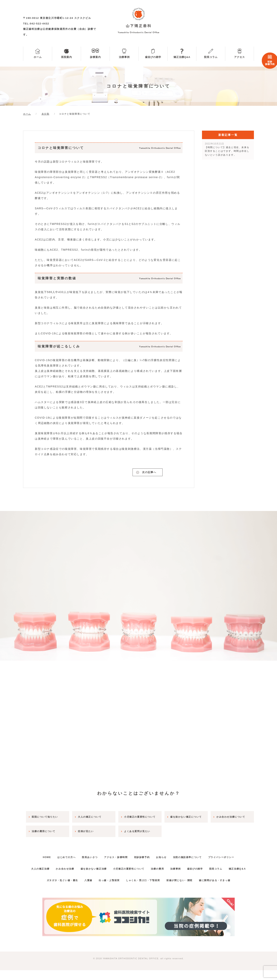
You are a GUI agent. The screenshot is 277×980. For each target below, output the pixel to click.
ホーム (38, 57)
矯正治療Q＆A (138, 879)
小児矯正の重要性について (139, 867)
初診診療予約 (143, 856)
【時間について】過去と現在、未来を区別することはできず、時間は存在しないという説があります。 (227, 149)
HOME (38, 856)
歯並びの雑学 (153, 57)
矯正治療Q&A (182, 57)
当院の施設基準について (194, 856)
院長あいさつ (86, 856)
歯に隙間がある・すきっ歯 (221, 890)
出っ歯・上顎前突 (108, 890)
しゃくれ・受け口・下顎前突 (144, 890)
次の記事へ (149, 473)
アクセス (239, 57)
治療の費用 (170, 867)
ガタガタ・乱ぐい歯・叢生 (56, 890)
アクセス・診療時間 (115, 856)
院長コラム (211, 57)
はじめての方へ (60, 856)
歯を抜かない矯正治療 (102, 867)
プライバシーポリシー (230, 856)
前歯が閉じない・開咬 (183, 890)
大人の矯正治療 (43, 867)
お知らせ (165, 856)
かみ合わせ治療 (71, 867)
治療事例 (124, 57)
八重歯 (85, 890)
